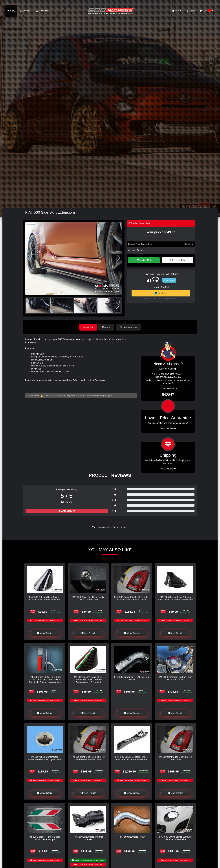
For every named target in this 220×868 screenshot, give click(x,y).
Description (88, 327)
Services (25, 11)
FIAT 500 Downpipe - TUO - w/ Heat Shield (132, 678)
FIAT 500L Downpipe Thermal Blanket (88, 838)
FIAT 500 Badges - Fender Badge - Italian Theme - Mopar (45, 838)
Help (177, 11)
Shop (11, 11)
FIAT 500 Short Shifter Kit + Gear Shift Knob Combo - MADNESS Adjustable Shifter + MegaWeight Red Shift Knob (45, 681)
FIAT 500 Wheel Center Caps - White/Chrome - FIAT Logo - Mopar (45, 758)
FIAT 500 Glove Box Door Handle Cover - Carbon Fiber (88, 598)
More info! (189, 244)
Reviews (107, 327)
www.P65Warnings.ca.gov (99, 395)
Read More (168, 428)
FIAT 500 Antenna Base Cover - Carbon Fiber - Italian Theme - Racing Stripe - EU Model (88, 680)
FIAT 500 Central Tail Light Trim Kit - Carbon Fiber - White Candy (88, 758)
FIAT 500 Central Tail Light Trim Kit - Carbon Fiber (175, 758)
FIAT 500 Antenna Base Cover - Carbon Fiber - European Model (45, 598)
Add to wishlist (178, 260)
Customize (42, 11)
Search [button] (191, 11)
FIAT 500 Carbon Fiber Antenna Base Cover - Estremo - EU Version (175, 598)
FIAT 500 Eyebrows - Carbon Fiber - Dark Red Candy (175, 678)
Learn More (169, 280)
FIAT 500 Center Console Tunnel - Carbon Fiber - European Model (132, 758)
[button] (118, 258)
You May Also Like (129, 327)
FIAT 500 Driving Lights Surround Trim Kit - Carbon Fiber (175, 838)
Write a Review (67, 511)
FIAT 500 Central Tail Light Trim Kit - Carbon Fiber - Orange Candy (132, 598)
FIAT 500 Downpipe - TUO (132, 837)
